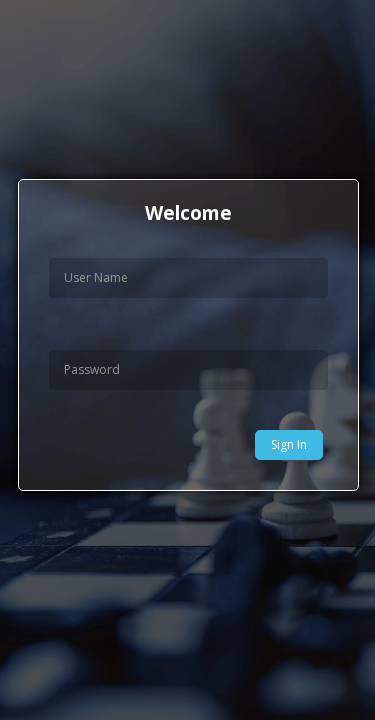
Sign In (289, 444)
